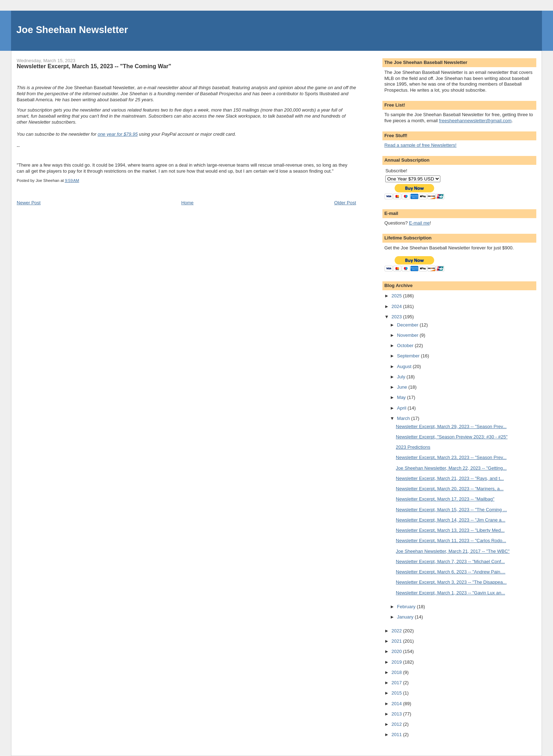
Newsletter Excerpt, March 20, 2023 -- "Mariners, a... (450, 489)
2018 (397, 672)
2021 (397, 641)
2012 (397, 724)
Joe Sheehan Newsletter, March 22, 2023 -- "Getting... (451, 468)
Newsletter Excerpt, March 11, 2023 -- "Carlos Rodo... (451, 541)
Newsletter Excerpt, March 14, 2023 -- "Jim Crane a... (451, 520)
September (409, 356)
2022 (397, 631)
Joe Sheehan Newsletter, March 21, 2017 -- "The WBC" (453, 551)
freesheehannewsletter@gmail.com (475, 121)
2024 (397, 306)
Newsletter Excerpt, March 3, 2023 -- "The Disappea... (451, 582)
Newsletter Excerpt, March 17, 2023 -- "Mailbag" (445, 499)
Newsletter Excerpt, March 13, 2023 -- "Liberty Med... (450, 530)
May (402, 397)
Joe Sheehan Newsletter (72, 30)
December (408, 325)
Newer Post (29, 203)
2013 (397, 714)
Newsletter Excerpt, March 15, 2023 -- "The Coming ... (451, 510)
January (406, 617)
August (405, 366)
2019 (397, 662)
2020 (397, 651)
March (404, 418)
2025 (397, 296)
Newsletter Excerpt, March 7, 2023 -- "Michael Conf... (450, 561)
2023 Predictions (413, 447)
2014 (397, 704)
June (403, 387)
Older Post (345, 203)
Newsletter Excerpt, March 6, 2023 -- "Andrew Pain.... (451, 572)
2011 (397, 735)
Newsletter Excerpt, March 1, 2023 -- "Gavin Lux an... (450, 593)
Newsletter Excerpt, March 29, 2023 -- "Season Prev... (451, 426)
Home (187, 203)
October (406, 345)
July (402, 377)
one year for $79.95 (118, 134)
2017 (397, 683)
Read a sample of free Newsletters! (420, 145)
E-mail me (420, 223)
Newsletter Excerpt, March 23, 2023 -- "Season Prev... (451, 457)
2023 (397, 317)
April (402, 408)
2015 (397, 693)
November (408, 335)
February (407, 607)
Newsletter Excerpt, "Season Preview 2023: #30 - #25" (452, 437)
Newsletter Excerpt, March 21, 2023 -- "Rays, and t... (450, 478)
